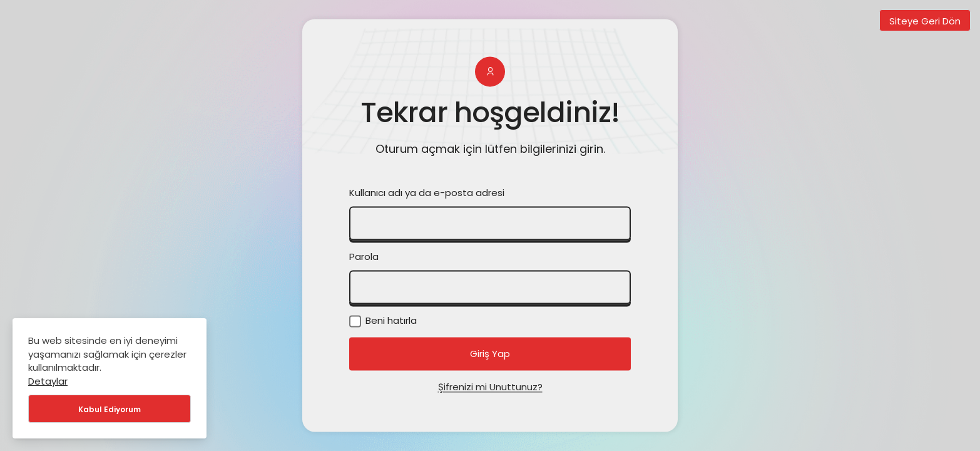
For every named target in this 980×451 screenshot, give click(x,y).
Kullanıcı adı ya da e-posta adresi (427, 193)
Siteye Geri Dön (925, 21)
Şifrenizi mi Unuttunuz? (490, 387)
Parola (364, 257)
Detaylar (48, 381)
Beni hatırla (383, 321)
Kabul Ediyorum (110, 409)
